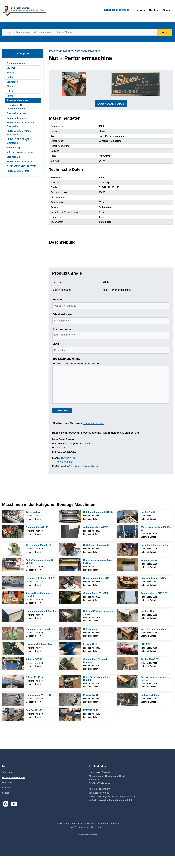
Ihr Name (58, 312)
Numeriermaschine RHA (96, 590)
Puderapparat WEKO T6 (39, 707)
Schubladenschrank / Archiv (41, 623)
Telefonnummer (63, 341)
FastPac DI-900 (34, 722)
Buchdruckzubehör (17, 118)
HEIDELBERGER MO (18, 171)
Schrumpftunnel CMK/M (154, 590)
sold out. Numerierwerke (20, 152)
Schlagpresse (91, 641)
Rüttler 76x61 (148, 524)
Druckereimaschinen (117, 10)
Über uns (139, 10)
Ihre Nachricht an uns (66, 371)
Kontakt (154, 10)
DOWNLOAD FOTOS (111, 116)
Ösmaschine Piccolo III (38, 557)
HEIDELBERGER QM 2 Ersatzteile (19, 141)
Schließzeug (13, 148)
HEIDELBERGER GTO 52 (20, 162)
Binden (10, 86)
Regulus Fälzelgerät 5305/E (41, 590)
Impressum (84, 839)
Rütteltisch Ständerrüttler (97, 557)
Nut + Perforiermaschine (154, 641)
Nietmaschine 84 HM (37, 539)
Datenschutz (97, 839)
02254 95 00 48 (66, 474)
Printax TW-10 (91, 707)
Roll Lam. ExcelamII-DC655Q (99, 524)
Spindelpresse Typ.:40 (38, 641)
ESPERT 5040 (91, 722)
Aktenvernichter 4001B (96, 539)
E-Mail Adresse (62, 327)
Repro (10, 96)
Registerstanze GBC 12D (154, 605)
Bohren (10, 73)
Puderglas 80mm (150, 707)
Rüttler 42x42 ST (150, 672)
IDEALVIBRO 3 (91, 656)
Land (56, 356)
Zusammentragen (16, 63)
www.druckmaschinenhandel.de (116, 812)
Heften (10, 77)
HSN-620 (145, 656)
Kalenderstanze (149, 572)
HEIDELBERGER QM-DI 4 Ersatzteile (20, 125)
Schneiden (12, 82)
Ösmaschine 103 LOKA (96, 605)
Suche (167, 10)
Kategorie (23, 54)
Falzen (10, 91)
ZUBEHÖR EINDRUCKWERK (22, 166)
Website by (88, 847)
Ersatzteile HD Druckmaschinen (16, 107)
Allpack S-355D (34, 672)
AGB (74, 839)
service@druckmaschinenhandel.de (81, 479)
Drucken (11, 68)
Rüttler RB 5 (147, 623)
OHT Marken (13, 157)
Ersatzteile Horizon (17, 113)
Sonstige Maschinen (17, 100)
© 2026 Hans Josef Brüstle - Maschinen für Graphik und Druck (87, 836)
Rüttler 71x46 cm (35, 689)
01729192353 (68, 470)
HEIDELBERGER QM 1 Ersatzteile (19, 133)
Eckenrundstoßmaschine (39, 656)
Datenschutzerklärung (95, 436)
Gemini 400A (33, 524)
